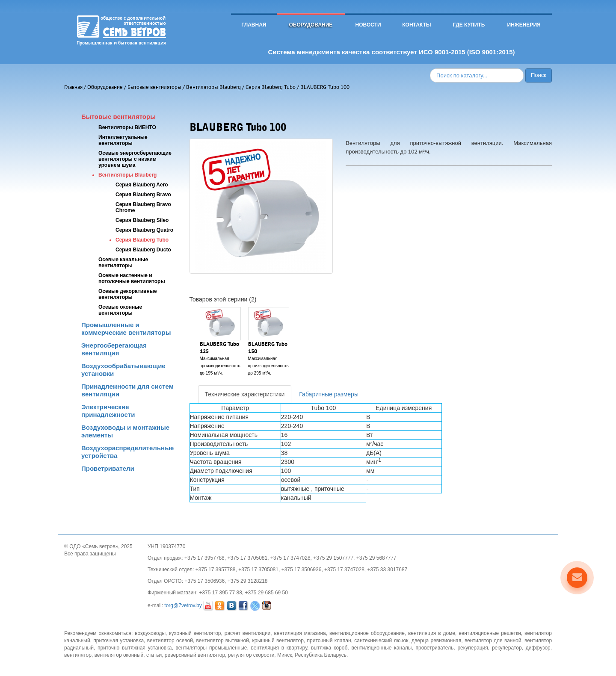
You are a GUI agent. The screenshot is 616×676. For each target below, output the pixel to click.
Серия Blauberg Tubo (271, 87)
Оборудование (311, 25)
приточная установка (118, 641)
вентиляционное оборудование (367, 633)
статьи (154, 655)
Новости (368, 25)
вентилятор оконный (119, 655)
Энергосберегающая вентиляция (114, 349)
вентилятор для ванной (493, 641)
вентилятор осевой (170, 641)
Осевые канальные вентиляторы (123, 263)
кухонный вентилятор (195, 633)
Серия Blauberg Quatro (144, 230)
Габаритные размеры (329, 394)
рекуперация (472, 648)
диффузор (538, 648)
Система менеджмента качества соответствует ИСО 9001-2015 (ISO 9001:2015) (391, 52)
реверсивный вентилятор (195, 655)
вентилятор (78, 655)
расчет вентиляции (248, 633)
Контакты (416, 25)
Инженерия (524, 25)
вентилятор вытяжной (223, 641)
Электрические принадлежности (108, 411)
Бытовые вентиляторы (154, 87)
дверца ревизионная (436, 641)
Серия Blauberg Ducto (143, 250)
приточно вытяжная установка (135, 648)
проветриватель (435, 648)
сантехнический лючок (381, 641)
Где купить (469, 25)
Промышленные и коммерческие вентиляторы (126, 329)
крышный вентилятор (278, 641)
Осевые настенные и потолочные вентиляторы (132, 278)
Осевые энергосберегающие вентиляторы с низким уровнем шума (135, 159)
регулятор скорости (251, 655)
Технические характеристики (245, 394)
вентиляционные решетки (490, 633)
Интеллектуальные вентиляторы (123, 140)
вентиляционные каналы (381, 648)
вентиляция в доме (432, 633)
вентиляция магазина (300, 633)
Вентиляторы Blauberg (213, 87)
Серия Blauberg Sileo (142, 220)
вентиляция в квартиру (279, 648)
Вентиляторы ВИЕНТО (127, 127)
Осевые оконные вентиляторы (120, 310)
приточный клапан (329, 641)
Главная (254, 25)
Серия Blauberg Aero (142, 185)
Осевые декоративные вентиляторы (128, 294)
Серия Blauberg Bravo (143, 195)
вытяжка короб (329, 648)
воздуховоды (150, 633)
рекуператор (507, 648)
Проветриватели (108, 468)
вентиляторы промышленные (212, 648)
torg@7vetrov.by (183, 606)
